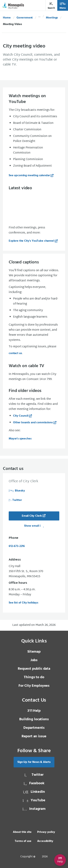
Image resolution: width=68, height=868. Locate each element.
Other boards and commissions (33, 423)
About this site (22, 832)
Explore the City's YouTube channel (31, 241)
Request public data (34, 669)
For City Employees (34, 686)
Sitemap (34, 652)
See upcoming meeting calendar (29, 175)
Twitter (15, 500)
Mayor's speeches (20, 439)
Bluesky (17, 491)
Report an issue (34, 736)
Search (51, 6)
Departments (34, 728)
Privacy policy (46, 832)
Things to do (34, 677)
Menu (63, 6)
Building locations (34, 719)
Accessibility (45, 841)
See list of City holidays (23, 603)
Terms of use (23, 841)
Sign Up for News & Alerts (34, 762)
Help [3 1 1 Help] (34, 711)
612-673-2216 (17, 546)
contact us (15, 353)
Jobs (34, 660)
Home (7, 18)
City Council (21, 416)
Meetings (52, 18)
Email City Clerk (32, 516)
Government (25, 18)
